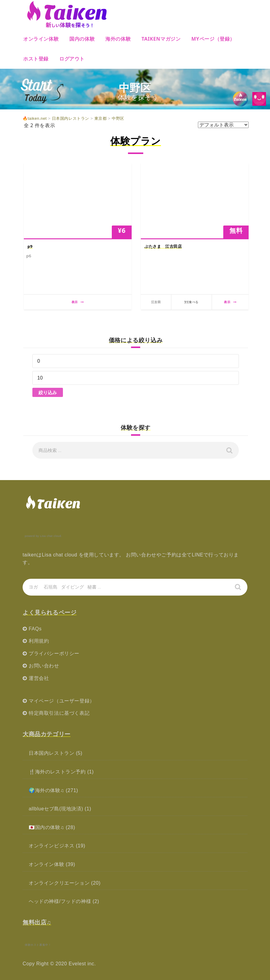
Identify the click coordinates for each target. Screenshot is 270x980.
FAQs (35, 629)
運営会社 (39, 678)
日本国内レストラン (51, 753)
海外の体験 (118, 39)
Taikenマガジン (161, 39)
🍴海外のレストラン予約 (57, 772)
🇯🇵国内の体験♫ (46, 827)
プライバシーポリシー (54, 653)
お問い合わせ (44, 666)
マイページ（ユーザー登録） (62, 701)
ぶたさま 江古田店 (163, 246)
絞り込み (48, 392)
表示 (78, 302)
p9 (30, 246)
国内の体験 (82, 39)
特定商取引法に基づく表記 (59, 713)
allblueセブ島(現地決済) (56, 809)
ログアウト (72, 59)
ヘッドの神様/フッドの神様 (60, 901)
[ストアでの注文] (223, 125)
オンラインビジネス (51, 846)
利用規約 (39, 641)
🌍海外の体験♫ (46, 790)
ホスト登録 (36, 59)
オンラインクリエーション (59, 883)
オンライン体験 (41, 39)
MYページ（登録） (213, 39)
